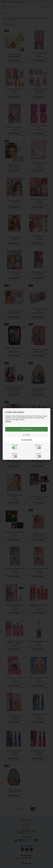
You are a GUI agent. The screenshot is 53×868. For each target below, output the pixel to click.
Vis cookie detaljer (26, 440)
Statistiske (38, 455)
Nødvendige (15, 447)
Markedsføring (38, 447)
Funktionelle (15, 455)
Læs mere (8, 421)
